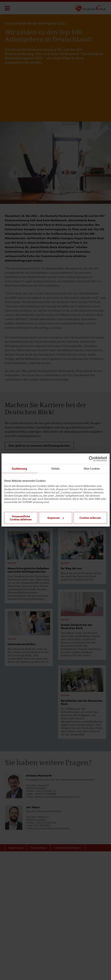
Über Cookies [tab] (92, 469)
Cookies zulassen (90, 518)
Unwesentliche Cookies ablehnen (21, 518)
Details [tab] (55, 469)
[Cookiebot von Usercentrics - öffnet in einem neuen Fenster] (91, 459)
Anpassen (56, 518)
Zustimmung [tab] (19, 469)
